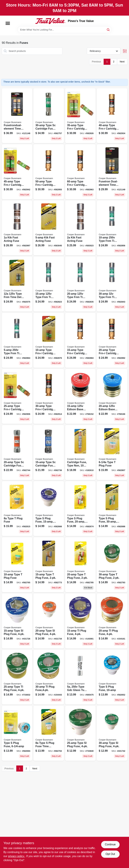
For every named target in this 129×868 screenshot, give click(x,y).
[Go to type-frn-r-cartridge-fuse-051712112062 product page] (112, 116)
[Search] (108, 29)
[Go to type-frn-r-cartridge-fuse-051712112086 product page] (49, 172)
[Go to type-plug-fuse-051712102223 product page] (80, 565)
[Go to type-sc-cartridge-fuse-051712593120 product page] (17, 453)
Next (122, 62)
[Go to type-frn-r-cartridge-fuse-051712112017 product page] (80, 340)
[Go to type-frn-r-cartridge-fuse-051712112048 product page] (49, 396)
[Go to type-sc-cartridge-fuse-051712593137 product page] (49, 116)
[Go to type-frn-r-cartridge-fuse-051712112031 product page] (17, 396)
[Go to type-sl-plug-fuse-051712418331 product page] (112, 733)
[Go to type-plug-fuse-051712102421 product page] (80, 509)
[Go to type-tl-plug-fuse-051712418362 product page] (17, 677)
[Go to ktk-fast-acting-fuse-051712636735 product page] (17, 228)
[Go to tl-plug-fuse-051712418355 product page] (112, 621)
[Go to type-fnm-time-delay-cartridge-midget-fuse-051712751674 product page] (17, 340)
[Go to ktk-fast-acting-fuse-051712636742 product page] (80, 228)
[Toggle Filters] (125, 51)
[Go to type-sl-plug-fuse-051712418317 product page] (49, 621)
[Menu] (8, 23)
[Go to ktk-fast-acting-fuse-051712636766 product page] (49, 228)
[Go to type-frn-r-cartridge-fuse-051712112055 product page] (80, 116)
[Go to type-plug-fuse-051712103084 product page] (17, 565)
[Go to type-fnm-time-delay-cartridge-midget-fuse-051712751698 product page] (17, 284)
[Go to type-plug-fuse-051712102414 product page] (49, 509)
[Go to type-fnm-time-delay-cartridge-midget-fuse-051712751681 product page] (112, 228)
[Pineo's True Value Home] (50, 21)
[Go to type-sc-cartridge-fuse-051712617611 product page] (49, 453)
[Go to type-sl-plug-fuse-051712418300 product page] (17, 621)
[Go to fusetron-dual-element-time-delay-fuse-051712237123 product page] (112, 172)
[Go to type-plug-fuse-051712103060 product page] (112, 453)
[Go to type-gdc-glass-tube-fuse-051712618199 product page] (80, 677)
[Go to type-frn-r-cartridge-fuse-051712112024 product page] (112, 340)
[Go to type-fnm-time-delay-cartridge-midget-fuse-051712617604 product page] (112, 284)
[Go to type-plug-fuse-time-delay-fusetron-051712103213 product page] (49, 733)
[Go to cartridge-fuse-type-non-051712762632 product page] (80, 453)
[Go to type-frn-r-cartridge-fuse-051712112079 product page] (17, 172)
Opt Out (110, 854)
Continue (110, 844)
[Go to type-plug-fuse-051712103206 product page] (17, 733)
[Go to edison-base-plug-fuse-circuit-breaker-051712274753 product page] (80, 396)
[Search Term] (64, 30)
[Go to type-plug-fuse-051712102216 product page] (49, 565)
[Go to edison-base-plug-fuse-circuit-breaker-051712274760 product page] (112, 396)
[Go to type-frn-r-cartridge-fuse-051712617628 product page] (49, 340)
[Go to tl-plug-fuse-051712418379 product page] (49, 677)
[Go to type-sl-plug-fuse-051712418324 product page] (80, 733)
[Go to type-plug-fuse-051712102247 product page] (112, 565)
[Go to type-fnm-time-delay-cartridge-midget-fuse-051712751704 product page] (49, 284)
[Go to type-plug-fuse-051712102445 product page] (112, 509)
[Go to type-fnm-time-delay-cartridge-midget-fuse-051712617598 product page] (80, 284)
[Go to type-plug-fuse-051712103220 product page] (112, 677)
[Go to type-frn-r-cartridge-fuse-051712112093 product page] (80, 172)
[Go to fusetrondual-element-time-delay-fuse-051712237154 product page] (17, 116)
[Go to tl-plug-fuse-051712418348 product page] (80, 621)
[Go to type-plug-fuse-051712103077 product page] (17, 509)
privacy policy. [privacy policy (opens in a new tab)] (16, 856)
